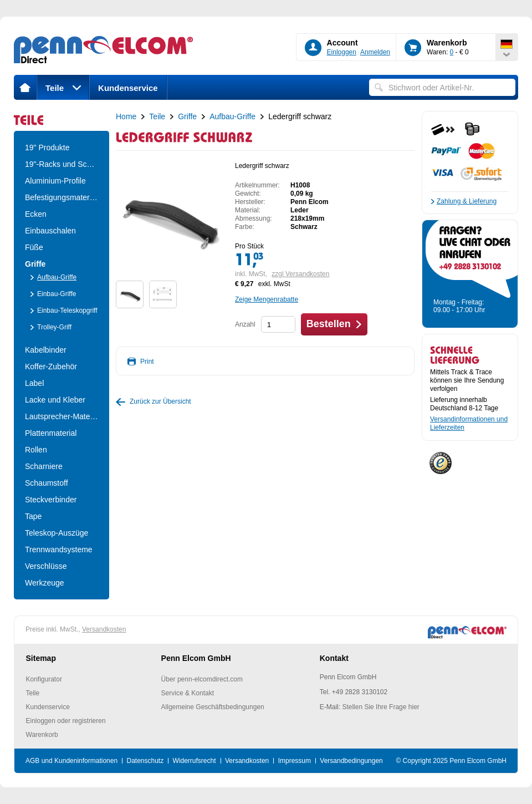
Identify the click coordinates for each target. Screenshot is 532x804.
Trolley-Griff (54, 327)
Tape (33, 516)
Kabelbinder (46, 350)
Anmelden (375, 52)
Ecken (36, 214)
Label (34, 383)
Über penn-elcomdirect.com (202, 679)
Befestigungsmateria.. (62, 197)
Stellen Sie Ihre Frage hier (380, 707)
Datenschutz (145, 761)
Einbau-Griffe (57, 294)
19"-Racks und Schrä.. (62, 164)
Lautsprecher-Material (62, 416)
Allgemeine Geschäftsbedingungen (213, 707)
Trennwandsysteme (59, 549)
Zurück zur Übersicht (160, 402)
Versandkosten (104, 629)
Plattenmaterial (51, 433)
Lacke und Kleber (55, 400)
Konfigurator (44, 679)
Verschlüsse (46, 566)
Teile (63, 88)
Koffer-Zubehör (51, 367)
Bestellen (329, 324)
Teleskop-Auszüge (57, 533)
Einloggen (342, 52)
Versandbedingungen (351, 761)
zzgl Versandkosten (300, 274)
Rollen (36, 450)
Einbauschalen (50, 231)
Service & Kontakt (188, 693)
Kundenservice (128, 88)
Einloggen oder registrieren (66, 721)
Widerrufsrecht (195, 761)
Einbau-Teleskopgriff (67, 311)
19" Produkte (47, 147)
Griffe (35, 264)
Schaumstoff (47, 483)
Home (126, 116)
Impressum (295, 761)
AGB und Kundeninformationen (71, 761)
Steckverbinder (51, 500)
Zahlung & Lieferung (467, 201)
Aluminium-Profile (55, 181)
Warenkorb (42, 735)
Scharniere (44, 466)
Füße (34, 247)
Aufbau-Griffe (57, 277)
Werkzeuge (45, 583)
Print (147, 362)
